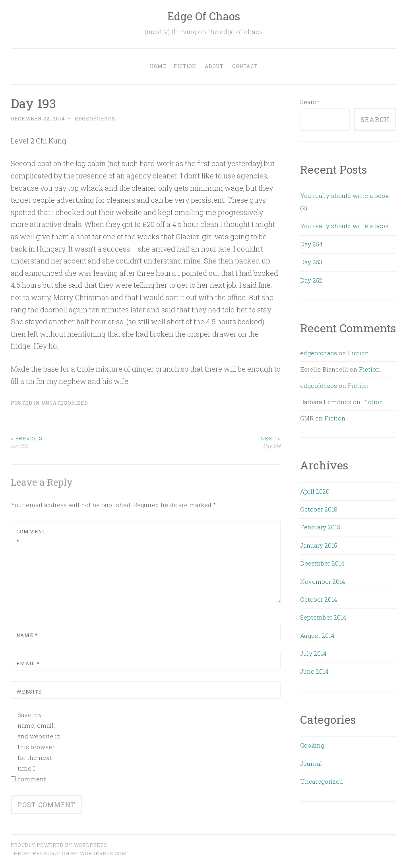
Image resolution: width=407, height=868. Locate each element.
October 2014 (319, 599)
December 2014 (322, 563)
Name (27, 635)
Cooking (312, 745)
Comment (31, 537)
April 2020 (315, 491)
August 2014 (317, 635)
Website (29, 692)
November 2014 (323, 581)
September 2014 (323, 617)
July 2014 (313, 653)
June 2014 (314, 671)
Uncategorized (65, 403)
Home (158, 66)
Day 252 (311, 280)
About (214, 66)
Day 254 (311, 244)
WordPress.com (103, 853)
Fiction (185, 66)
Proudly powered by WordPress (59, 845)
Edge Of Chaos (204, 16)
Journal (311, 763)
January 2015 (319, 545)
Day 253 (311, 262)
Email (28, 663)
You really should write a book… (346, 226)
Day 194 (213, 442)
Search (310, 102)
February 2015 (320, 527)
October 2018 (319, 509)
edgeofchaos (95, 118)
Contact (245, 66)
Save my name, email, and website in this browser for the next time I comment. (39, 747)
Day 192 (78, 442)
